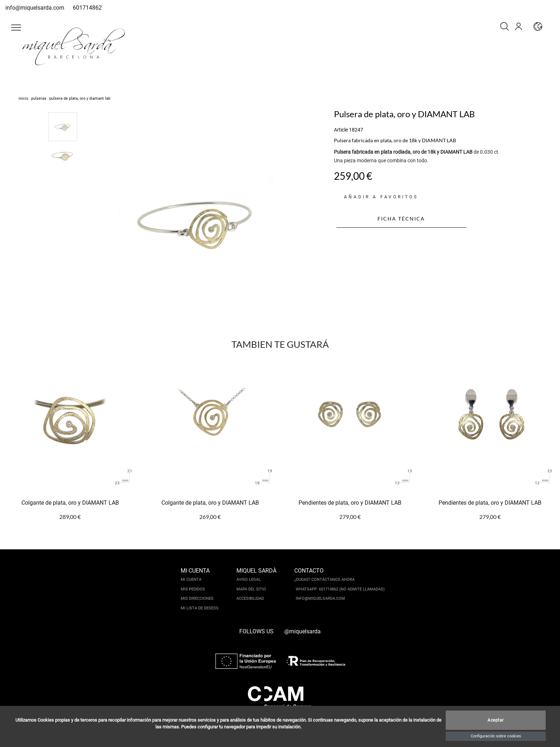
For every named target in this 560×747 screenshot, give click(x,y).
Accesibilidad (250, 598)
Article (341, 130)
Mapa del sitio (251, 589)
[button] (16, 28)
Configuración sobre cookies (496, 736)
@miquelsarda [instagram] (302, 631)
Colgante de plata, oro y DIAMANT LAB (70, 503)
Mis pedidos (193, 589)
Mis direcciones (197, 598)
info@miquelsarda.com (35, 8)
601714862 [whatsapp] (87, 8)
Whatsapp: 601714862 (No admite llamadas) (340, 589)
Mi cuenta (191, 580)
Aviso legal (249, 580)
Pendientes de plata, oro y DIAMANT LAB (350, 503)
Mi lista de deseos (200, 608)
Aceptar (496, 720)
